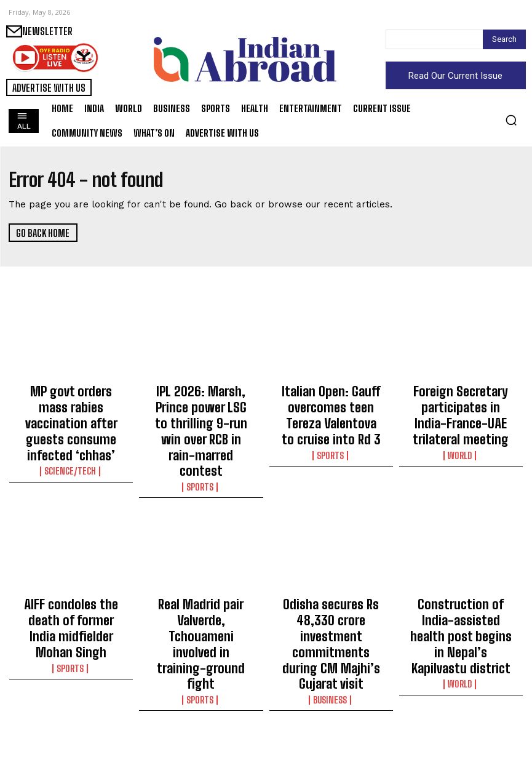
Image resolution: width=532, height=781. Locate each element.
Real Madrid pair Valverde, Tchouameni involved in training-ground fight (201, 562)
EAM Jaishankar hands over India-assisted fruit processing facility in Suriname (331, 729)
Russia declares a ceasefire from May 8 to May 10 (461, 723)
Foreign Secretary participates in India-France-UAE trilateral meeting (461, 406)
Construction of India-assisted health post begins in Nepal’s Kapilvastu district (461, 567)
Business (331, 597)
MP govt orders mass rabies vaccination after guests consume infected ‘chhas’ (71, 406)
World (461, 436)
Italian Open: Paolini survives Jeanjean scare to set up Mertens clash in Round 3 (201, 729)
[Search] (504, 39)
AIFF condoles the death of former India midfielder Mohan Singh (71, 562)
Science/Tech (71, 436)
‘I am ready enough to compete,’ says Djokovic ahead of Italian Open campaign (71, 729)
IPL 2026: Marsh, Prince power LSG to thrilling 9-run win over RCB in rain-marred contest (201, 406)
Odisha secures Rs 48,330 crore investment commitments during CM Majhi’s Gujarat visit (331, 567)
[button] (511, 120)
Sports (201, 436)
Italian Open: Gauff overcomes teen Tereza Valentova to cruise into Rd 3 (331, 406)
